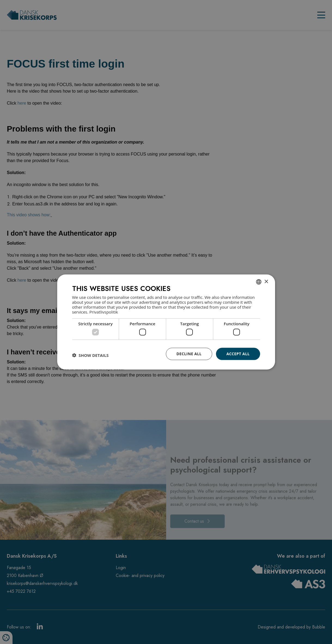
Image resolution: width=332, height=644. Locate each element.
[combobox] (259, 282)
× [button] (266, 282)
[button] (90, 355)
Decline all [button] (189, 354)
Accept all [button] (238, 354)
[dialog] (166, 322)
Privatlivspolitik (104, 312)
